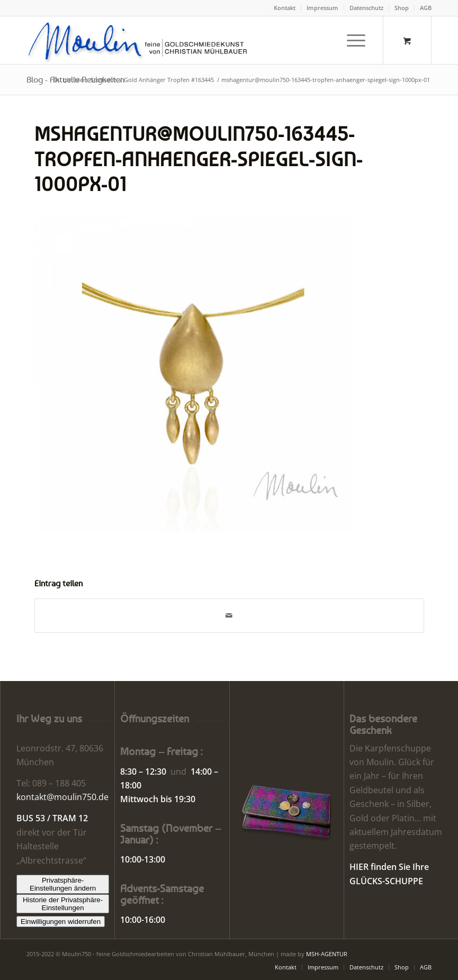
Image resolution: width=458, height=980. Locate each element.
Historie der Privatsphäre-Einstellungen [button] (63, 904)
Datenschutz (366, 8)
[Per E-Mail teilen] (229, 615)
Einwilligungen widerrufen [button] (61, 922)
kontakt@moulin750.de (62, 797)
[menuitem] (285, 8)
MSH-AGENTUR (327, 954)
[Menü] (351, 40)
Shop (402, 8)
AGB (426, 8)
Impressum (322, 8)
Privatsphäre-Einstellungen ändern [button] (63, 884)
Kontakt (285, 8)
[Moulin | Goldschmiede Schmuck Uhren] (140, 40)
